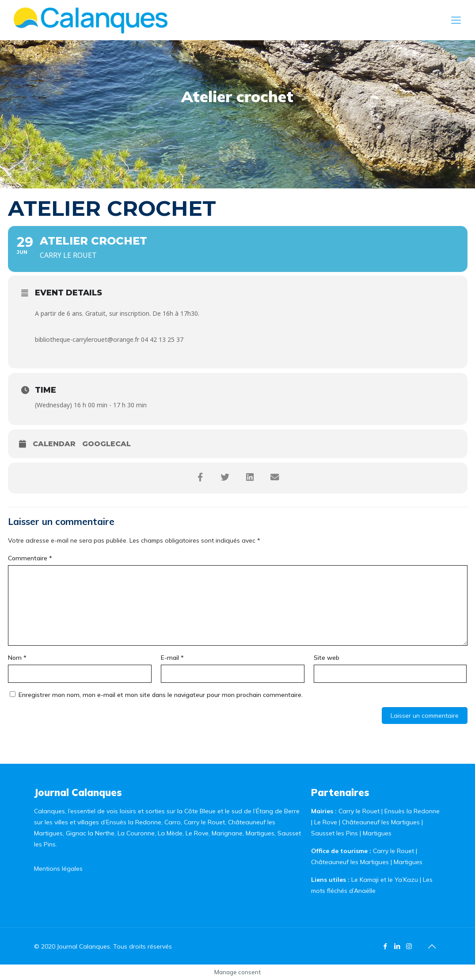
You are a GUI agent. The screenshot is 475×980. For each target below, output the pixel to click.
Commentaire (30, 558)
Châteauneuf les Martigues (381, 822)
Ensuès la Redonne (412, 811)
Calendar (54, 444)
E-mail (172, 658)
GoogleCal (106, 444)
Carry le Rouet (359, 811)
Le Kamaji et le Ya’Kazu (385, 880)
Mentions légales (58, 869)
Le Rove (326, 822)
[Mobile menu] (456, 20)
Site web (327, 658)
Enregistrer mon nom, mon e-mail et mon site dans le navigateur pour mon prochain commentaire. (161, 695)
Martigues (377, 833)
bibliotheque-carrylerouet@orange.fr (87, 339)
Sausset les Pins (334, 833)
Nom (17, 658)
